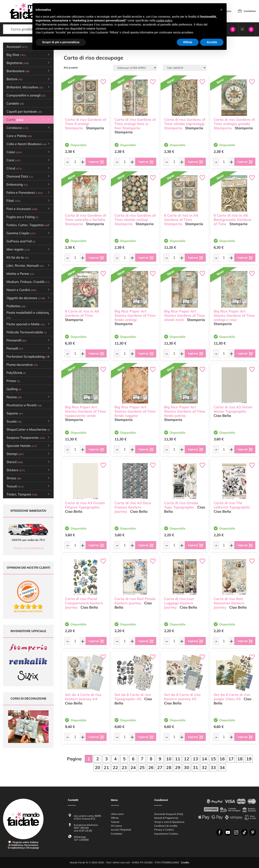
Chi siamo (116, 826)
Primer (13, 381)
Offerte (115, 818)
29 (178, 767)
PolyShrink (16, 373)
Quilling (14, 389)
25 (142, 767)
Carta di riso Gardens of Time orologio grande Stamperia (234, 124)
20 (98, 767)
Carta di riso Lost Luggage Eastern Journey (179, 603)
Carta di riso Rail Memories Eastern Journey (229, 603)
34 (222, 767)
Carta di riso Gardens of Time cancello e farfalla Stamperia (85, 220)
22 (115, 767)
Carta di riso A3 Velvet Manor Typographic (233, 409)
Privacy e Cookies (164, 830)
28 (169, 767)
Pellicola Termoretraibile (27, 332)
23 (124, 767)
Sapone (15, 413)
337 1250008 (81, 840)
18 (240, 759)
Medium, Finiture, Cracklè (28, 282)
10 (169, 759)
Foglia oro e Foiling (22, 217)
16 (222, 759)
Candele (15, 103)
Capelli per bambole (24, 111)
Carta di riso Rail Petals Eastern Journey (135, 601)
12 (187, 759)
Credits (185, 863)
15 (213, 759)
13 (195, 759)
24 (133, 767)
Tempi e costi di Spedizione (169, 822)
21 (106, 767)
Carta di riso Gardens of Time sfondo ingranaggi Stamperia (185, 124)
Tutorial (115, 822)
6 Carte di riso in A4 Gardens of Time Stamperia (181, 220)
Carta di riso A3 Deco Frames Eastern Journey (133, 507)
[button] (221, 10)
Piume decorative (22, 365)
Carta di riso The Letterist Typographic (232, 505)
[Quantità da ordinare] (75, 162)
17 (231, 759)
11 (178, 759)
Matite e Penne (20, 274)
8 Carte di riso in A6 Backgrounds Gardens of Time (232, 220)
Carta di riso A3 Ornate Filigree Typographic (85, 505)
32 (204, 767)
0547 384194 (81, 828)
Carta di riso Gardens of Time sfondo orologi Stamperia (135, 220)
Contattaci (250, 11)
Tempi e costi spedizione (28, 548)
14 (204, 759)
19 (249, 759)
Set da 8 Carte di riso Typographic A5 (133, 697)
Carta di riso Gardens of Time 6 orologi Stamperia (85, 124)
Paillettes (16, 306)
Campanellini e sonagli (26, 95)
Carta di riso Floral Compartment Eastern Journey (84, 603)
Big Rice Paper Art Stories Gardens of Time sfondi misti (185, 315)
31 (195, 767)
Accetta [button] (212, 42)
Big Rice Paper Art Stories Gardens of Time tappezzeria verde (85, 411)
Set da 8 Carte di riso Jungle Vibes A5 (232, 697)
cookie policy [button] (164, 20)
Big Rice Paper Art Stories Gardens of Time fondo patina (185, 411)
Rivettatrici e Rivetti (24, 405)
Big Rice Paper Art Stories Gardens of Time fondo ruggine (135, 411)
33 (213, 767)
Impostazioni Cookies (166, 834)
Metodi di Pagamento (166, 818)
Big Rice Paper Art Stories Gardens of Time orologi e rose (234, 315)
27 (160, 767)
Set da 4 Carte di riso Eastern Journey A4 (83, 697)
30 (187, 767)
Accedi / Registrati (121, 830)
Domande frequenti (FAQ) (169, 814)
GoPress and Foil (21, 241)
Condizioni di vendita (166, 826)
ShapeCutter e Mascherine (28, 429)
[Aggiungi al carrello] (96, 162)
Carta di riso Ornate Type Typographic (181, 505)
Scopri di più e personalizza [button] (61, 42)
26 (151, 767)
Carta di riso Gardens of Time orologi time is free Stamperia (135, 124)
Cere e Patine (19, 136)
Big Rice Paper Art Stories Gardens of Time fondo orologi (135, 315)
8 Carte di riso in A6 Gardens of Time (82, 313)
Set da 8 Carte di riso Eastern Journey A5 (182, 697)
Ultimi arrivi (117, 814)
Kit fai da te (18, 257)
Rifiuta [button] (188, 42)
